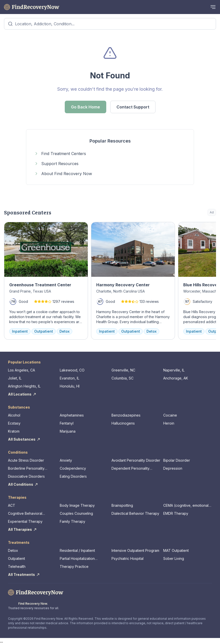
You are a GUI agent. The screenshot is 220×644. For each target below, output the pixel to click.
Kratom (14, 431)
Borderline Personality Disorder (26, 469)
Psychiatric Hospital (127, 558)
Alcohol (14, 415)
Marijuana (68, 431)
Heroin (169, 423)
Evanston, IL (69, 378)
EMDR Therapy (176, 513)
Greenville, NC (123, 370)
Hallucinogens (123, 423)
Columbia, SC (122, 378)
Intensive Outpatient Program (135, 550)
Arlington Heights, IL (24, 386)
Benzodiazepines (126, 415)
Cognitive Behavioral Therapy (25, 514)
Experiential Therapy (25, 521)
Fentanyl (67, 423)
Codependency (73, 468)
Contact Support (133, 107)
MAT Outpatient (176, 550)
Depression (173, 468)
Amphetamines (72, 415)
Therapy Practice (74, 566)
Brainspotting (122, 505)
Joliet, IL (15, 378)
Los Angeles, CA (21, 370)
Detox (13, 550)
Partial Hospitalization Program (77, 559)
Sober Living (174, 558)
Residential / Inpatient (77, 550)
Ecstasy (14, 423)
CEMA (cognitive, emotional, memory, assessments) (186, 506)
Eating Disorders (73, 476)
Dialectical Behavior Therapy (135, 513)
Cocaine (170, 415)
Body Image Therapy (77, 505)
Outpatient (16, 558)
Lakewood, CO (72, 370)
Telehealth (17, 566)
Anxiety (66, 460)
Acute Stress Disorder (26, 460)
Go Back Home (85, 107)
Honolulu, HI (70, 386)
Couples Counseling (76, 513)
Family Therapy (72, 521)
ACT (12, 505)
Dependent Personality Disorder (130, 469)
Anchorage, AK (176, 378)
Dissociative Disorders (26, 476)
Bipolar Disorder (177, 460)
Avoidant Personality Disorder (136, 460)
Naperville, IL (174, 370)
